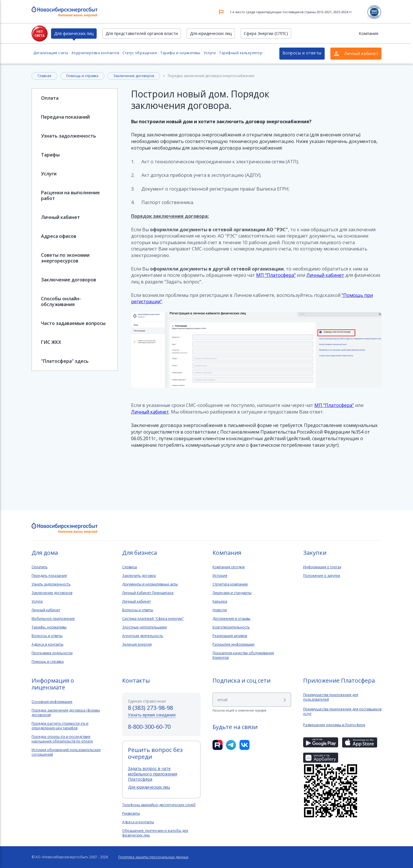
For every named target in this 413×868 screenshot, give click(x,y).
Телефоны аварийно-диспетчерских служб (159, 805)
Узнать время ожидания (152, 715)
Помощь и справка (82, 76)
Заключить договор (139, 576)
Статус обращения (140, 53)
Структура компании (230, 584)
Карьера (220, 601)
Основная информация (52, 702)
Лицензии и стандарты (232, 593)
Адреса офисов (59, 236)
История (220, 576)
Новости (220, 610)
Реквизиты (131, 814)
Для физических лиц (74, 33)
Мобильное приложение (53, 619)
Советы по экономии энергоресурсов (65, 258)
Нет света (40, 33)
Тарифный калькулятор (241, 53)
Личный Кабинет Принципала (148, 593)
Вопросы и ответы (302, 53)
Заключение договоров (134, 76)
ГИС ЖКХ (51, 342)
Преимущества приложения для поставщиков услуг (342, 712)
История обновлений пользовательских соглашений (66, 752)
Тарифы (50, 155)
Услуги (210, 53)
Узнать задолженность (69, 136)
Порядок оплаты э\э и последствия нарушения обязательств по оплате (62, 739)
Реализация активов (230, 636)
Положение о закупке (322, 576)
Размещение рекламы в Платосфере (334, 725)
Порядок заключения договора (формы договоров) (66, 713)
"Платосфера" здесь (65, 361)
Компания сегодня (229, 567)
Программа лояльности (52, 653)
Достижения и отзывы (231, 619)
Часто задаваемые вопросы (73, 323)
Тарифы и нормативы (180, 53)
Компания (369, 33)
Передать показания (49, 576)
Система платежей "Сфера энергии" (153, 619)
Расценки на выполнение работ (70, 195)
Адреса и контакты (47, 644)
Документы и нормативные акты (150, 584)
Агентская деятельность (143, 636)
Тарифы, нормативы (49, 627)
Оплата (50, 98)
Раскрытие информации (233, 644)
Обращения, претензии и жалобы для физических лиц (155, 833)
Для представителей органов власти (142, 33)
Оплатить (40, 567)
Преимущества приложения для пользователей (331, 697)
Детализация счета (51, 53)
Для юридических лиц (211, 33)
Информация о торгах (322, 567)
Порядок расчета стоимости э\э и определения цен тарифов (60, 726)
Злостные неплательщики (145, 627)
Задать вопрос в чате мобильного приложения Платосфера (153, 774)
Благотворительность (231, 627)
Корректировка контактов (96, 53)
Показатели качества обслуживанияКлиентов (243, 655)
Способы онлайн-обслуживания (61, 301)
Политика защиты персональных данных (153, 857)
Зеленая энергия (137, 644)
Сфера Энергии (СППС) (266, 33)
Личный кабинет (61, 217)
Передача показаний (65, 117)
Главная (44, 76)
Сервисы (130, 567)
